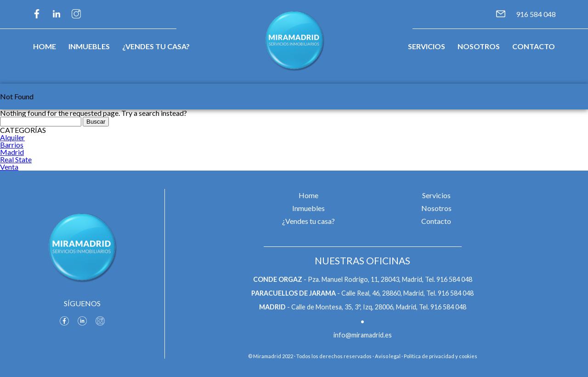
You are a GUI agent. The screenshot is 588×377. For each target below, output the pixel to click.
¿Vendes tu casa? (156, 46)
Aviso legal (388, 356)
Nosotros (479, 46)
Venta (9, 167)
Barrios (12, 145)
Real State (16, 159)
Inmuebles (89, 46)
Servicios (427, 46)
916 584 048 (536, 14)
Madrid (12, 152)
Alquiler (12, 137)
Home (45, 46)
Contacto (534, 46)
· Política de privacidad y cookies (439, 356)
